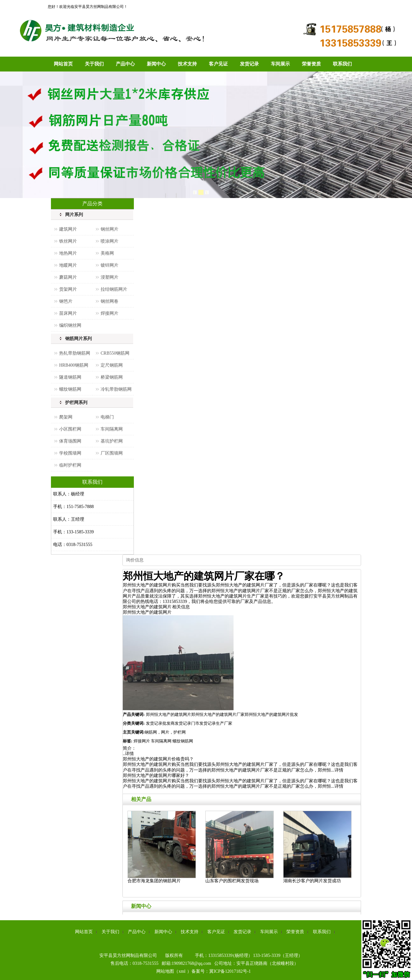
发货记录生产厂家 (216, 723)
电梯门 (107, 417)
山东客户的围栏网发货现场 (232, 881)
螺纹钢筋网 (70, 389)
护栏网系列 (76, 403)
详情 (129, 754)
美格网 (107, 253)
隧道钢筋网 (70, 377)
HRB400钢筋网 (74, 365)
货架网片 (68, 289)
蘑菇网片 (68, 277)
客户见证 (218, 64)
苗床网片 (68, 313)
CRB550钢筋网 (115, 353)
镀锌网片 (109, 265)
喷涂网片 (109, 241)
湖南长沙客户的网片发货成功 (312, 881)
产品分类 (92, 204)
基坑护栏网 (112, 441)
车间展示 (280, 64)
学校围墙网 (70, 453)
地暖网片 (68, 265)
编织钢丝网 (70, 325)
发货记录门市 (187, 723)
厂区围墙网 (112, 453)
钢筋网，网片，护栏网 (165, 732)
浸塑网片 (109, 277)
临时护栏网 (70, 465)
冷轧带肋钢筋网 (116, 389)
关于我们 (94, 64)
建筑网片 (68, 229)
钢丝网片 (109, 229)
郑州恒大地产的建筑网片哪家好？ (156, 775)
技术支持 (187, 64)
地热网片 (68, 253)
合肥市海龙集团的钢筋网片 (154, 881)
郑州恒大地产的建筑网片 (147, 612)
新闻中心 (156, 64)
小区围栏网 (70, 429)
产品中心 (125, 64)
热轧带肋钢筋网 (75, 353)
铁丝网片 (68, 241)
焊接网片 (109, 313)
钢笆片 (66, 301)
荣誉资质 (311, 64)
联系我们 (342, 64)
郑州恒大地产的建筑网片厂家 (218, 714)
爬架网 (66, 417)
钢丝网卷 (109, 301)
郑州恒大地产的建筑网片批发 (271, 714)
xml (182, 971)
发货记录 (249, 64)
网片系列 (74, 215)
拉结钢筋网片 (114, 289)
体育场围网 (70, 441)
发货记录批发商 (160, 723)
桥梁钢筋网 (112, 377)
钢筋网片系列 (78, 339)
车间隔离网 (112, 429)
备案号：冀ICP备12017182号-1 (221, 971)
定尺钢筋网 (112, 365)
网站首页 (63, 64)
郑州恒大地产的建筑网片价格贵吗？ (158, 759)
